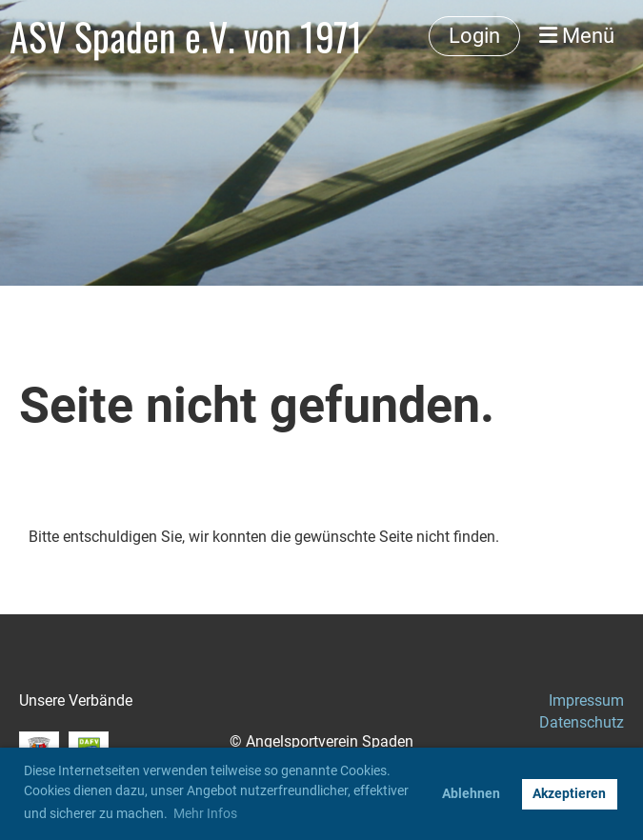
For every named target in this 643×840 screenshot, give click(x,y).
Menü (577, 36)
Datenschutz (582, 722)
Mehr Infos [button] (205, 813)
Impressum (586, 700)
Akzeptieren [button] (569, 794)
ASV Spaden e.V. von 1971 (186, 36)
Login (474, 36)
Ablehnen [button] (471, 794)
